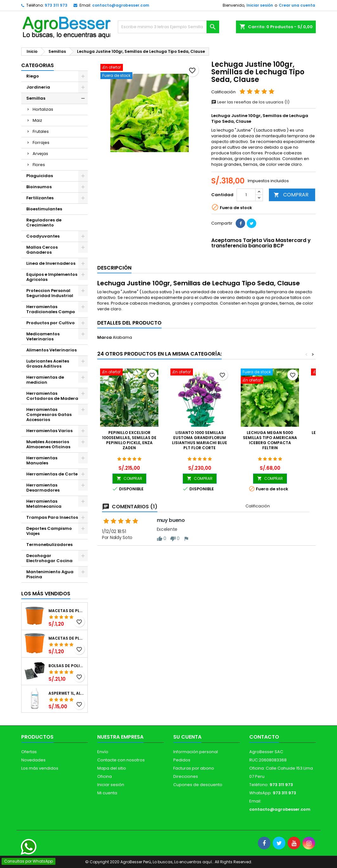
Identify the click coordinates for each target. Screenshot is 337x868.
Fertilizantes (40, 198)
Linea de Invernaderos (51, 263)
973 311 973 (56, 5)
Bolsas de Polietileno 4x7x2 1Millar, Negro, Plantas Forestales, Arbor (67, 666)
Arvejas (40, 154)
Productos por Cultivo (51, 323)
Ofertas (29, 752)
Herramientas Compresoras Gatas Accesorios (49, 415)
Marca (105, 338)
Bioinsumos (39, 187)
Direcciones (186, 776)
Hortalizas (43, 109)
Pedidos (182, 760)
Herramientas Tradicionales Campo (51, 309)
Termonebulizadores (49, 545)
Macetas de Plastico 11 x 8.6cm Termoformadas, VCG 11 (67, 638)
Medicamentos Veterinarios (43, 336)
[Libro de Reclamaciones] (17, 823)
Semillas (36, 98)
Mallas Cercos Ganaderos (42, 250)
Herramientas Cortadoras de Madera (52, 396)
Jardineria (38, 87)
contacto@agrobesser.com (121, 5)
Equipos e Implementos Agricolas (52, 277)
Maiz (37, 120)
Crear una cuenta (297, 5)
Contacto (264, 737)
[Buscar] (168, 27)
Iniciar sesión (260, 5)
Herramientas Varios (49, 431)
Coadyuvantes (43, 236)
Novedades (33, 760)
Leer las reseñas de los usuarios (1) (250, 102)
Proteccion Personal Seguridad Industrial (50, 293)
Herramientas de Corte (52, 474)
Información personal (196, 752)
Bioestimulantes (44, 209)
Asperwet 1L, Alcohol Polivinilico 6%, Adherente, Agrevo (67, 693)
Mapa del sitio (112, 768)
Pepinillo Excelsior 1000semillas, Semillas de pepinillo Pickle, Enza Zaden (129, 440)
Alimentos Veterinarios (51, 350)
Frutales (41, 131)
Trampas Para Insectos (52, 517)
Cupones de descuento (198, 785)
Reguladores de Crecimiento (44, 223)
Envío (103, 752)
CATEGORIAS (38, 65)
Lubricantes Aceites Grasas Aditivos (48, 364)
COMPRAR (291, 195)
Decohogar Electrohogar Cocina (49, 558)
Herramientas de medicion (45, 380)
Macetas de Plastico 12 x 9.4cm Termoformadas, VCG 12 (67, 611)
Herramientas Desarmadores (43, 488)
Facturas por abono (194, 768)
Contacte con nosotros (121, 760)
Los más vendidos (46, 594)
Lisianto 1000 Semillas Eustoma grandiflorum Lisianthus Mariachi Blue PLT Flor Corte (200, 440)
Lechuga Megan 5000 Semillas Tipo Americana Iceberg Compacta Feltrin (270, 440)
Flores (39, 165)
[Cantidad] (246, 195)
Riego (33, 76)
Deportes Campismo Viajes (49, 531)
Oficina (105, 776)
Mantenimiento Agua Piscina (50, 574)
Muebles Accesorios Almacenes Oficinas (48, 444)
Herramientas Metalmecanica (44, 504)
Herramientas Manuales (42, 460)
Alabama (122, 337)
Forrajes (41, 143)
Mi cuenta (107, 793)
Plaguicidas (40, 176)
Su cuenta (187, 737)
